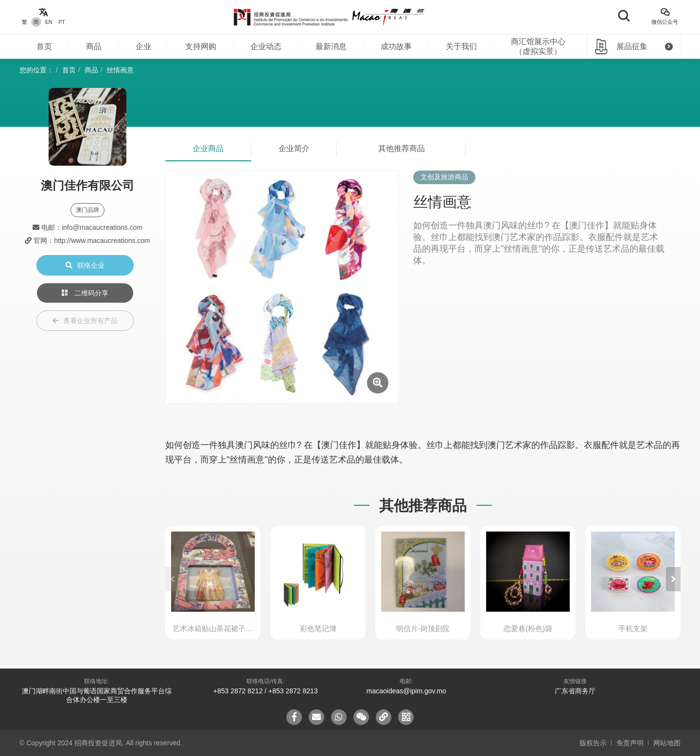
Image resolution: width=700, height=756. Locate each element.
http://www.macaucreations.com (102, 241)
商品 (94, 46)
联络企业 (85, 265)
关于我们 (461, 46)
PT (61, 22)
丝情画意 (120, 70)
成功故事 (396, 46)
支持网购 (201, 46)
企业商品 (208, 148)
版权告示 (593, 743)
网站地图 (667, 743)
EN (49, 22)
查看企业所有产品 (85, 321)
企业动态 (266, 46)
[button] (673, 579)
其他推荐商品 (402, 148)
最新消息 (331, 46)
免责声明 (630, 743)
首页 (44, 46)
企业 (143, 46)
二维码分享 (85, 293)
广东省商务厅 (575, 691)
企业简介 (294, 148)
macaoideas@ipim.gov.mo (406, 691)
